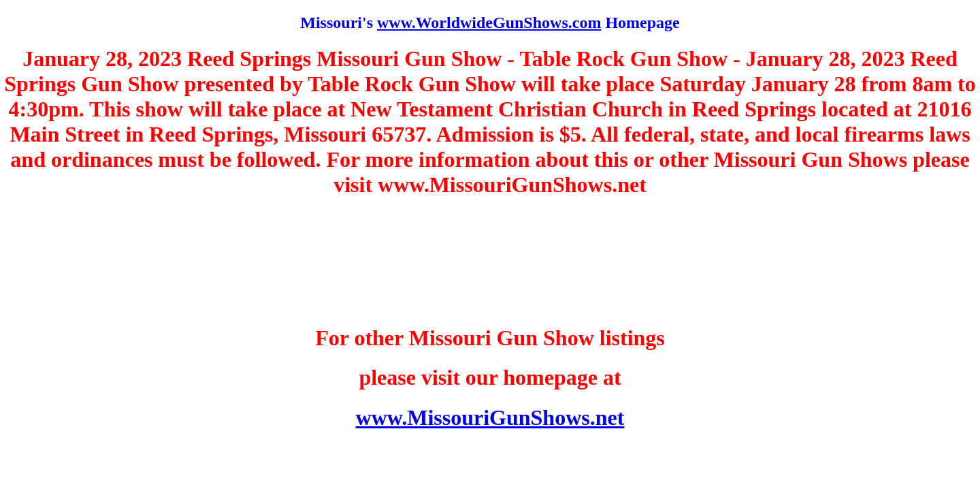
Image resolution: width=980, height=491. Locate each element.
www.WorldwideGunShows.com (489, 22)
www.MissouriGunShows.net (490, 417)
